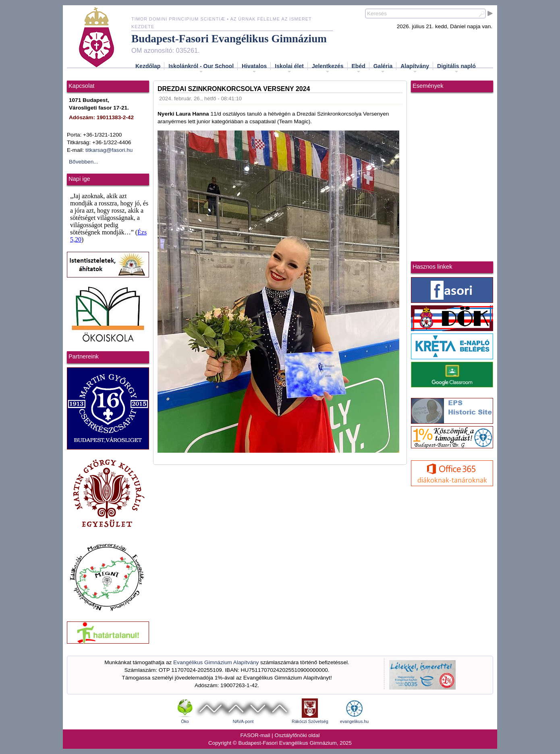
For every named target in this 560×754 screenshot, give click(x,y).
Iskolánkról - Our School (201, 68)
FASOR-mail (255, 735)
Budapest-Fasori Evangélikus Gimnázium (229, 39)
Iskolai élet (289, 68)
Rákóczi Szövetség (310, 721)
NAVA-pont (243, 721)
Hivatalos (254, 68)
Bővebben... (84, 162)
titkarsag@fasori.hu (109, 150)
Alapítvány (415, 68)
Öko (185, 721)
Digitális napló (456, 68)
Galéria (383, 68)
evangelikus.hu (354, 721)
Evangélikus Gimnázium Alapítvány (216, 662)
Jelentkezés (328, 68)
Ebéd (359, 68)
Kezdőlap (148, 66)
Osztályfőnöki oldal (297, 735)
